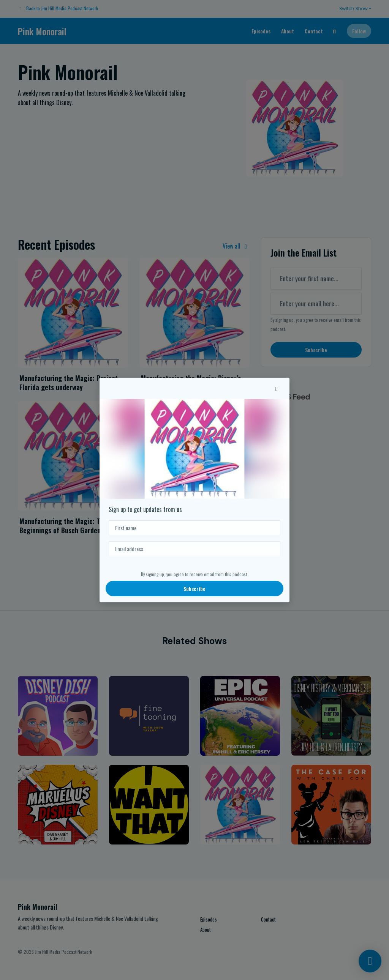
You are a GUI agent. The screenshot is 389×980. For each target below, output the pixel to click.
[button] (277, 388)
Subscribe (194, 588)
